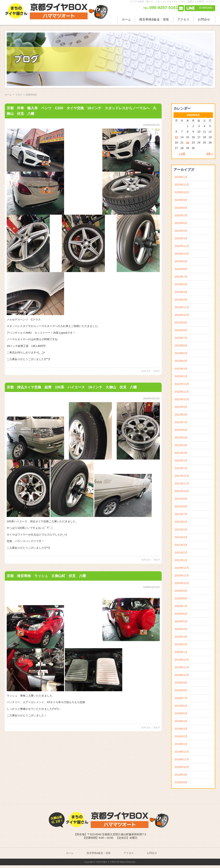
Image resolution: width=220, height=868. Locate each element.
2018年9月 (181, 775)
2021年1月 (181, 560)
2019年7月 (181, 698)
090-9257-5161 (161, 8)
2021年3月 (181, 545)
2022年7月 (181, 422)
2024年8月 (181, 269)
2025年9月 (181, 200)
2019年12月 (182, 660)
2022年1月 (181, 468)
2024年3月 (181, 300)
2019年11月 (182, 667)
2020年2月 (181, 644)
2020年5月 (181, 621)
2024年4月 (181, 292)
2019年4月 (181, 721)
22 (188, 143)
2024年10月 (182, 254)
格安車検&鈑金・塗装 (154, 19)
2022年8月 (181, 415)
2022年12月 (182, 384)
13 (176, 137)
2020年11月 (182, 575)
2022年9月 (181, 407)
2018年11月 (182, 759)
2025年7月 (181, 215)
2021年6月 (181, 522)
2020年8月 (181, 598)
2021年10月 (182, 491)
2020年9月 (181, 591)
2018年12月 (182, 752)
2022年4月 (181, 445)
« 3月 (182, 154)
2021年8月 (181, 506)
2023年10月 (182, 315)
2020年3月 (181, 637)
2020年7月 (181, 606)
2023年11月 (182, 307)
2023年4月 (181, 361)
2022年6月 (181, 430)
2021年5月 (181, 530)
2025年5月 (181, 231)
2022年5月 (181, 438)
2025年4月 (181, 238)
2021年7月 (181, 514)
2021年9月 (181, 499)
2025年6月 (181, 223)
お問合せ (204, 19)
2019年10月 (182, 675)
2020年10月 (182, 583)
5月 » (210, 154)
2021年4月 (181, 537)
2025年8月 (181, 208)
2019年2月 (181, 736)
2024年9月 (181, 261)
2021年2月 (181, 553)
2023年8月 (181, 330)
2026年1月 (181, 177)
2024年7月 (181, 277)
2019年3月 (181, 729)
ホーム (126, 19)
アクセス (183, 19)
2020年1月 (181, 652)
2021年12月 (182, 476)
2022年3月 (181, 453)
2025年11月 (182, 185)
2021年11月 (182, 483)
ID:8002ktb (206, 8)
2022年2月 (181, 460)
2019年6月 (181, 706)
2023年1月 (181, 376)
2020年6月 (181, 614)
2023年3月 (181, 369)
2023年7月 (181, 338)
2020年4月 (181, 629)
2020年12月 (182, 568)
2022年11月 (182, 392)
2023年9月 (181, 323)
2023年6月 (181, 346)
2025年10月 (182, 192)
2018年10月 (182, 767)
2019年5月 (181, 713)
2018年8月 (181, 782)
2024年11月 (182, 246)
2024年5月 (181, 284)
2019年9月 (181, 683)
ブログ (156, 371)
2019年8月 (181, 690)
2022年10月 (182, 399)
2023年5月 (181, 353)
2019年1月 (181, 744)
